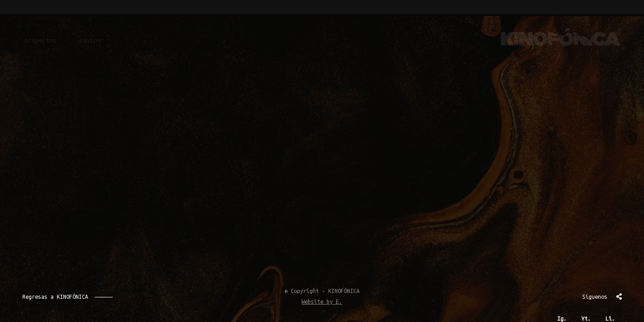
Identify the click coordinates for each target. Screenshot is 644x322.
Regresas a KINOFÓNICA (55, 297)
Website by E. (322, 301)
